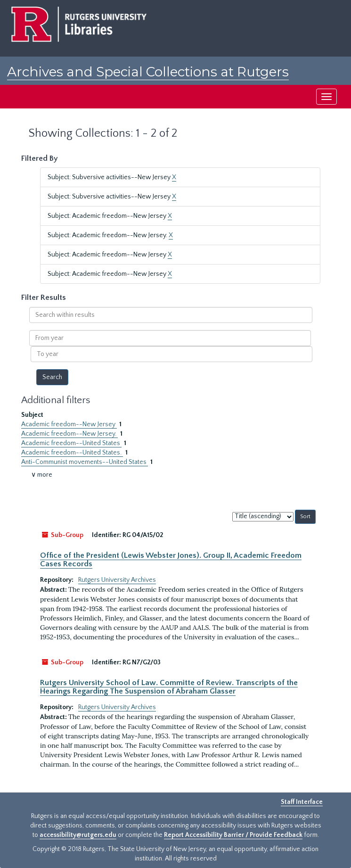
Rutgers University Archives (117, 580)
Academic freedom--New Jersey (69, 424)
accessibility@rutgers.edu (78, 835)
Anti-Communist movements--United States (85, 462)
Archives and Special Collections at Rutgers (148, 72)
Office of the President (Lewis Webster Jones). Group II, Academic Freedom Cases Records (171, 560)
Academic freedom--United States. (72, 453)
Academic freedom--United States (71, 443)
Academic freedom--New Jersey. (69, 434)
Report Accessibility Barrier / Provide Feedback (233, 835)
